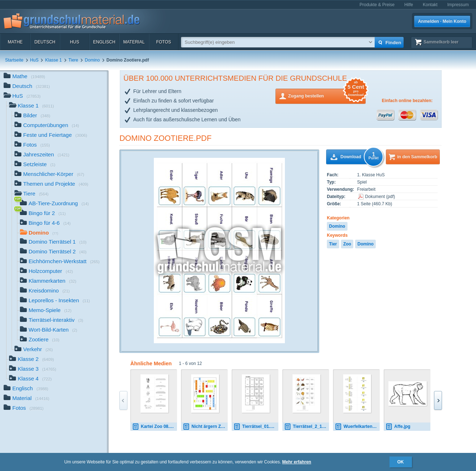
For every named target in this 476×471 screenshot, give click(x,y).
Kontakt (430, 5)
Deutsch (45, 42)
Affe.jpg (398, 427)
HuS (74, 42)
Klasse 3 (33, 369)
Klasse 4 (30, 379)
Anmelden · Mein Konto (442, 21)
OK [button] (401, 462)
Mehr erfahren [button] (297, 462)
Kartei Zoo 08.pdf (154, 427)
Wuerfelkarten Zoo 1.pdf (357, 427)
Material (134, 42)
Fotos (163, 42)
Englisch (104, 42)
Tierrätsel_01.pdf (255, 427)
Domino (92, 60)
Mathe (15, 42)
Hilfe (409, 5)
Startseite (14, 60)
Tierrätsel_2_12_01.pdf (307, 427)
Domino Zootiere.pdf (165, 138)
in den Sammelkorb (417, 157)
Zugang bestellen (327, 95)
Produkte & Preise (377, 5)
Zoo (347, 244)
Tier (333, 244)
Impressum (458, 5)
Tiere (73, 60)
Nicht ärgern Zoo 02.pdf (205, 427)
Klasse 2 (31, 360)
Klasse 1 (54, 60)
